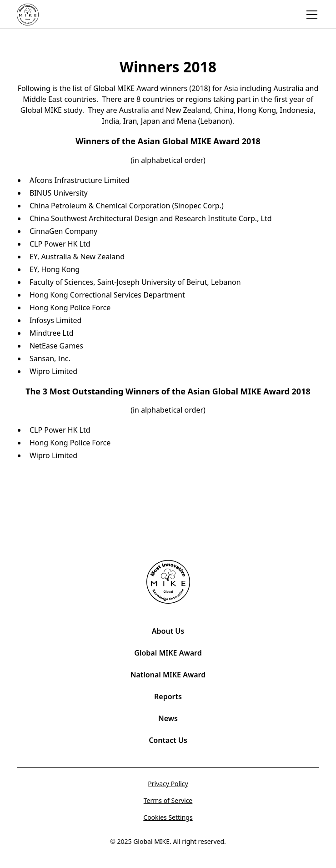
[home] (39, 15)
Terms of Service (168, 800)
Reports (168, 696)
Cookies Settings (168, 817)
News (168, 718)
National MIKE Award (168, 675)
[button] (310, 15)
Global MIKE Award (168, 653)
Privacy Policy (168, 784)
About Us (168, 631)
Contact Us (168, 740)
